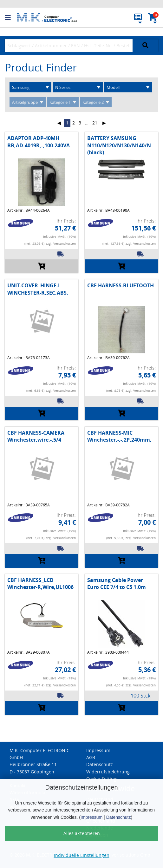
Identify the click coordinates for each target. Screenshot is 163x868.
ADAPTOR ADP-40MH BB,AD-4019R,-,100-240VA (39, 142)
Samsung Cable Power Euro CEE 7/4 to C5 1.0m (117, 584)
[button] (11, 18)
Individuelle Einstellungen (82, 855)
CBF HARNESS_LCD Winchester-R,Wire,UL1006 (40, 584)
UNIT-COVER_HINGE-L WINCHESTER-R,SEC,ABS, (38, 289)
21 (95, 123)
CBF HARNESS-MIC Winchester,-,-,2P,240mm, (119, 436)
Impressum (91, 817)
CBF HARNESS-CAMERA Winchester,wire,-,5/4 (36, 436)
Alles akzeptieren (82, 833)
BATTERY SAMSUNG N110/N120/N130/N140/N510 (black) (123, 145)
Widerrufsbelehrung (108, 772)
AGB (91, 757)
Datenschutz (119, 817)
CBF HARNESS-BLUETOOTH (121, 285)
